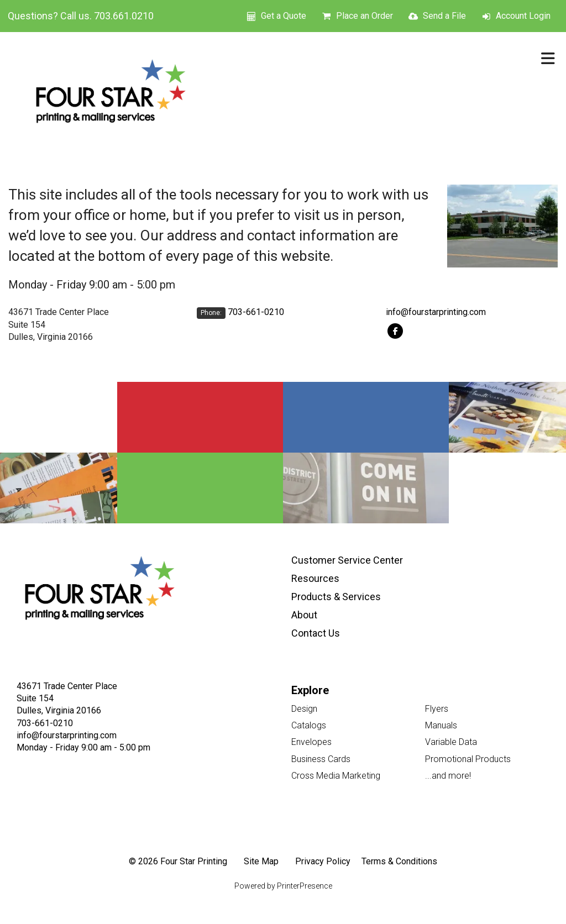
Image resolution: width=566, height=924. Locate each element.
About (304, 615)
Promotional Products (468, 759)
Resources (315, 578)
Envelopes (311, 742)
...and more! (448, 776)
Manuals (441, 725)
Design (304, 709)
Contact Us (316, 633)
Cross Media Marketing (336, 776)
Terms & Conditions (399, 861)
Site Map (261, 861)
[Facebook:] (395, 330)
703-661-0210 (256, 312)
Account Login (523, 16)
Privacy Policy (323, 861)
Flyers (437, 709)
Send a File (444, 16)
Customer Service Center (347, 560)
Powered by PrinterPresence (283, 886)
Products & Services (336, 597)
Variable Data (451, 742)
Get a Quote (284, 16)
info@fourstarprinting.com (436, 312)
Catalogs (309, 725)
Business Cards (321, 759)
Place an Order (365, 16)
